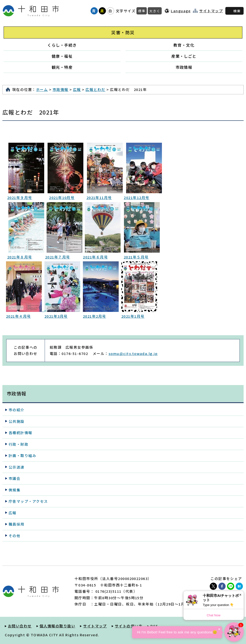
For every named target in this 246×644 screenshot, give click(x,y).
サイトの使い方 (129, 626)
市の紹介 (17, 410)
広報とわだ (95, 89)
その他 (15, 536)
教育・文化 (184, 45)
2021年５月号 (136, 257)
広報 (77, 89)
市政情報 (184, 67)
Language (181, 11)
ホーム (42, 89)
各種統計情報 (21, 433)
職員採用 (17, 524)
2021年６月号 (95, 257)
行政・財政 (18, 444)
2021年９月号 (20, 197)
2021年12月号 (136, 197)
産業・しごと (184, 56)
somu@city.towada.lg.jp (133, 353)
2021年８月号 (20, 257)
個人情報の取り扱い (57, 626)
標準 (142, 11)
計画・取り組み (22, 455)
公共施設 (17, 421)
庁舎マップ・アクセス (28, 501)
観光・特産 (62, 67)
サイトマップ (211, 11)
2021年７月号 (58, 257)
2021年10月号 (62, 197)
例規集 (15, 490)
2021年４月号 (18, 316)
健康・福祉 (62, 56)
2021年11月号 (99, 197)
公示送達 (17, 467)
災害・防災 (123, 32)
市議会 (15, 478)
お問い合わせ (20, 626)
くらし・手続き (62, 45)
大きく (155, 11)
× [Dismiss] (240, 595)
